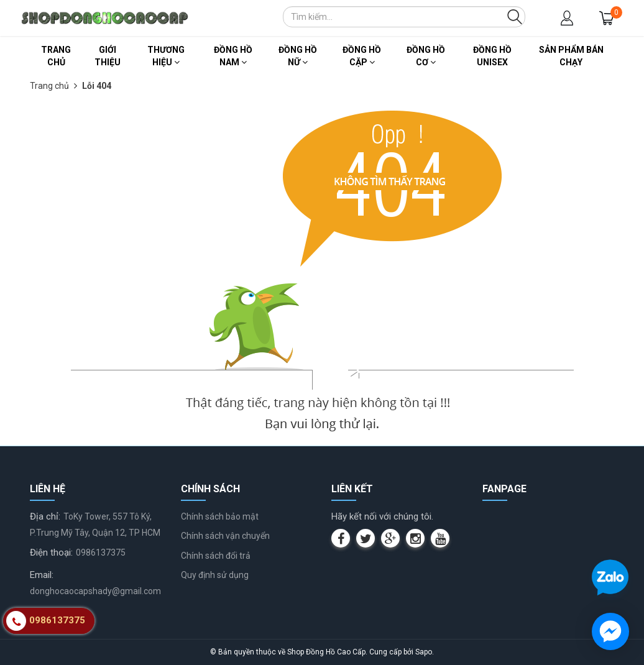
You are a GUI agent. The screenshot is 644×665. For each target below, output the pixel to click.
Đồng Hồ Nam (233, 56)
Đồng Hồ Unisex (492, 56)
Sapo (424, 652)
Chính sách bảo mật (220, 516)
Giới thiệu (108, 56)
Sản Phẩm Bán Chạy (571, 56)
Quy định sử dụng (215, 575)
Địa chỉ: (45, 516)
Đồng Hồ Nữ (298, 56)
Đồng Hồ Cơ (426, 56)
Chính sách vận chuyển (225, 536)
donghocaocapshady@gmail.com (95, 591)
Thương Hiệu (166, 56)
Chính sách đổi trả (216, 556)
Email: (42, 575)
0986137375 (101, 553)
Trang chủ (56, 56)
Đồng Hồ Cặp (362, 56)
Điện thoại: (51, 553)
